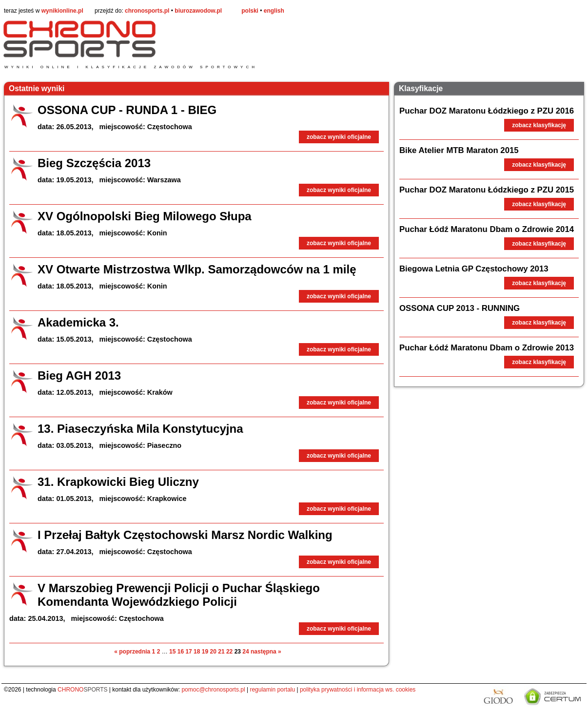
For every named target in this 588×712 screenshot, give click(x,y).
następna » (266, 652)
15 (172, 652)
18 (197, 652)
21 (221, 652)
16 (181, 652)
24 (245, 652)
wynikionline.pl (62, 11)
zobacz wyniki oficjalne (339, 137)
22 (229, 652)
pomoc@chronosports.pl (213, 690)
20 (213, 652)
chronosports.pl (147, 11)
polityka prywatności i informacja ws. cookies (358, 690)
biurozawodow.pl (198, 11)
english (274, 11)
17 (188, 652)
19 (205, 652)
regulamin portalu (272, 690)
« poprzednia (132, 652)
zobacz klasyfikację (539, 125)
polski (250, 11)
